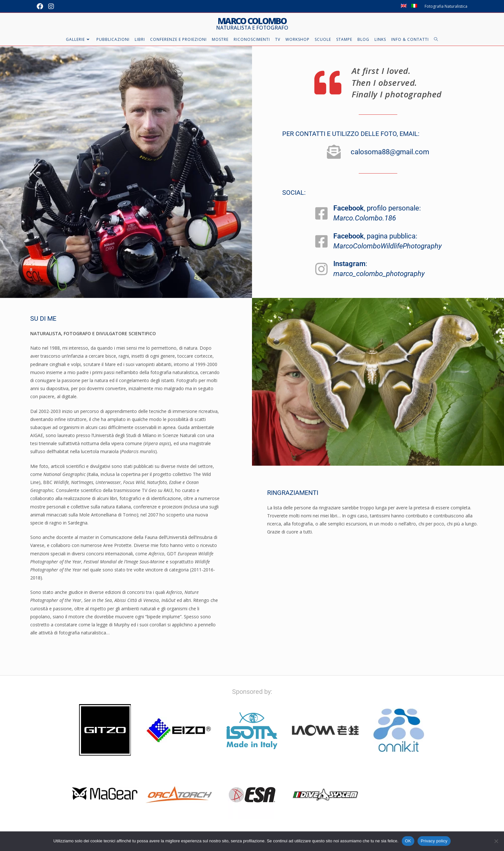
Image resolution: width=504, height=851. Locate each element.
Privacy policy (434, 841)
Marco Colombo (252, 24)
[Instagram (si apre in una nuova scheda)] (51, 6)
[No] (496, 841)
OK (408, 841)
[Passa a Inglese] (404, 6)
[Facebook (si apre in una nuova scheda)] (41, 6)
